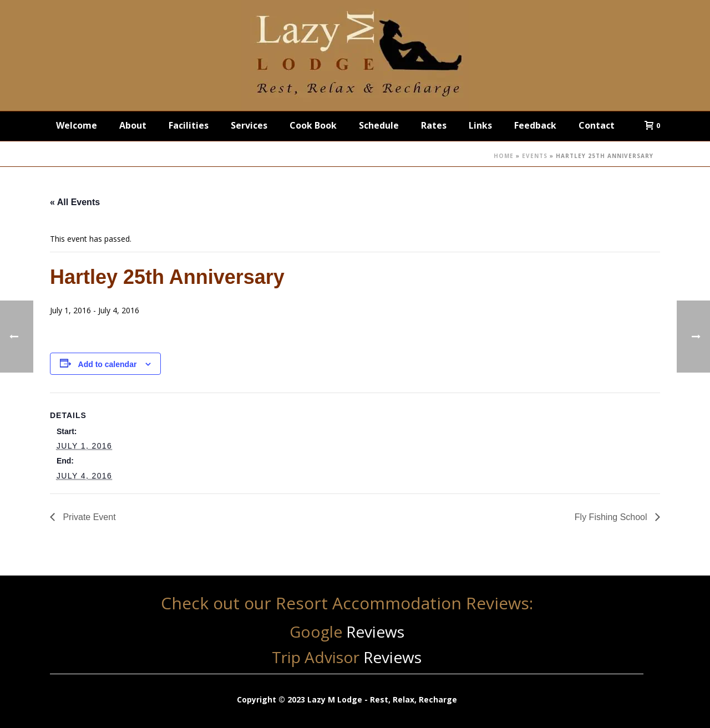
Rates (434, 125)
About (133, 125)
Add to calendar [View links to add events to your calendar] (108, 364)
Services (249, 125)
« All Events (75, 202)
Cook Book (313, 125)
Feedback (535, 125)
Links (480, 125)
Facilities (189, 125)
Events (535, 156)
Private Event (88, 517)
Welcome (77, 125)
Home (504, 156)
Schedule (379, 125)
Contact (597, 125)
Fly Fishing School (612, 517)
